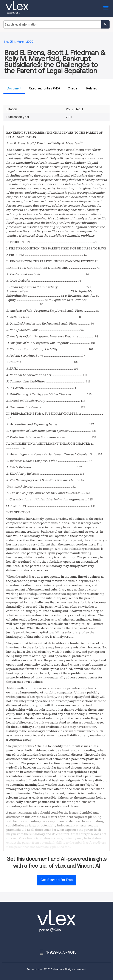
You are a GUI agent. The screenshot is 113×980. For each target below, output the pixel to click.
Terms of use (35, 969)
